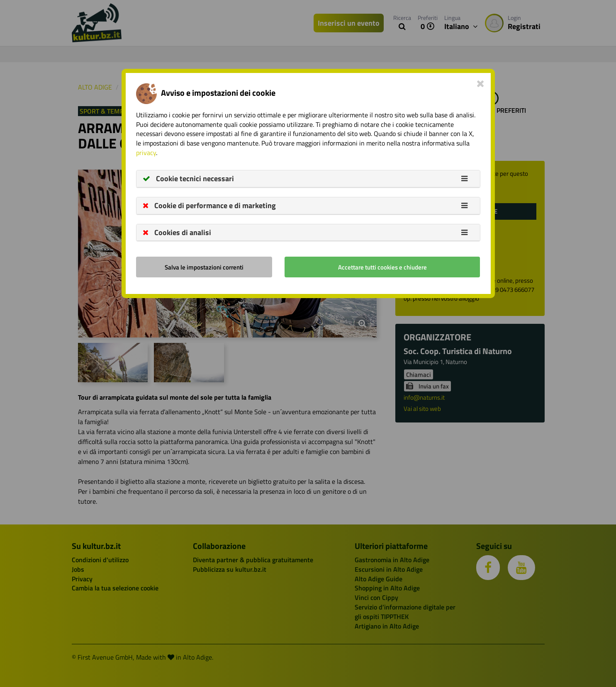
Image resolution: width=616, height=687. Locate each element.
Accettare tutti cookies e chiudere (382, 267)
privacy (146, 153)
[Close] (481, 83)
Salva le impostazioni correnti (204, 267)
